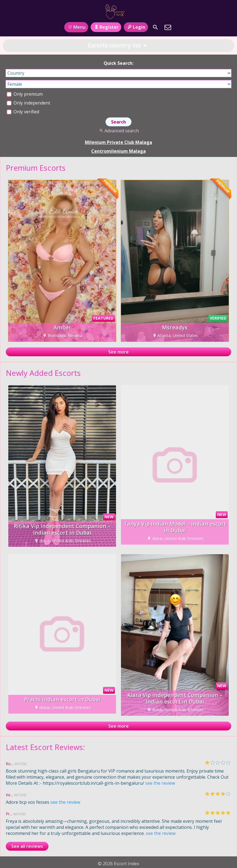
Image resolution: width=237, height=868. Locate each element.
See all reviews (27, 846)
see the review (160, 783)
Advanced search (118, 131)
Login (136, 27)
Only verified (23, 112)
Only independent (28, 103)
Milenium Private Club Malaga (118, 142)
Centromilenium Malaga (118, 151)
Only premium (25, 94)
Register (106, 27)
